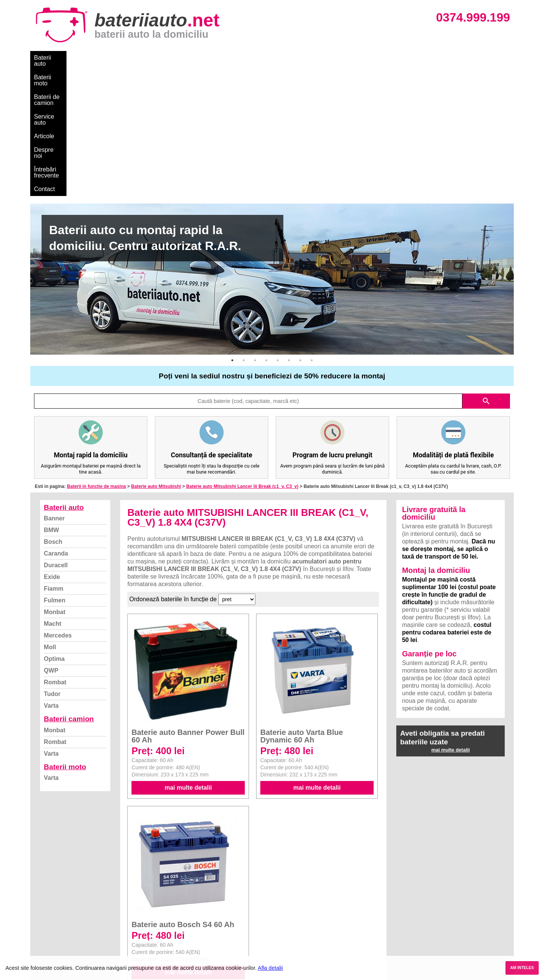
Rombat (55, 551)
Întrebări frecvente (307, 58)
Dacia (280, 893)
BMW (51, 399)
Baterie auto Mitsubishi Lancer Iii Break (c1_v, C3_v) (242, 355)
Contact (351, 58)
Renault (283, 926)
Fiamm (54, 457)
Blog (43, 884)
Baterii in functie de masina (96, 355)
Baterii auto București (418, 884)
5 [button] (278, 229)
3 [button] (255, 229)
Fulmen (55, 469)
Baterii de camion (139, 58)
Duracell (56, 434)
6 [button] (289, 229)
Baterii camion (69, 587)
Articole (226, 58)
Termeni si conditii (60, 917)
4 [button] (266, 229)
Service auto (189, 58)
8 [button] (312, 229)
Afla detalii (270, 968)
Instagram (50, 934)
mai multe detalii (188, 656)
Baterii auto (49, 58)
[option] (272, 148)
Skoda (281, 909)
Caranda (56, 422)
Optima (54, 527)
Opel (279, 942)
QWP (51, 539)
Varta (51, 574)
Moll (50, 516)
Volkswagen (288, 917)
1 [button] (232, 229)
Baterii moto (90, 58)
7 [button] (300, 229)
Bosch (53, 410)
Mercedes (58, 504)
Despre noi (260, 58)
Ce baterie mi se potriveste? (73, 893)
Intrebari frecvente (61, 909)
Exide (52, 445)
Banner (54, 387)
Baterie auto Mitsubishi (156, 355)
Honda (281, 951)
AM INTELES (522, 968)
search (486, 270)
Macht (53, 492)
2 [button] (244, 229)
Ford (279, 901)
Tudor (52, 563)
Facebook (50, 926)
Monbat (55, 481)
